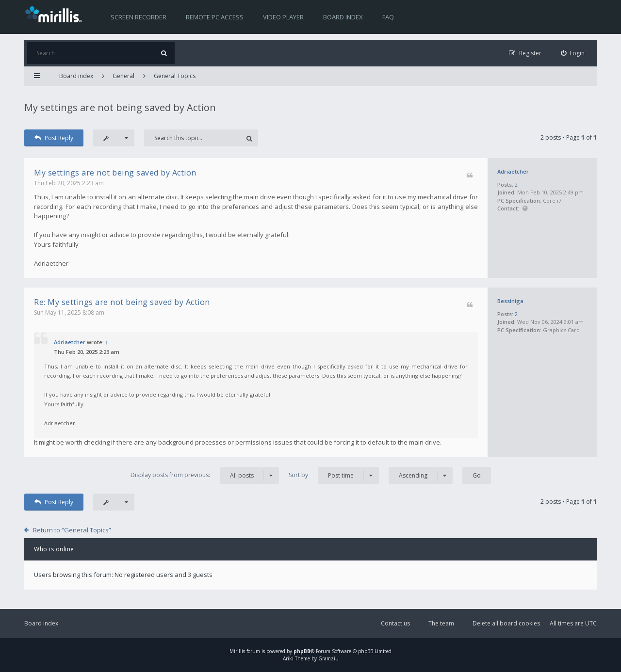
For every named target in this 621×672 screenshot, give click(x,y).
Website (525, 209)
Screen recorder (139, 17)
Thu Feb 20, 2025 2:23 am (69, 183)
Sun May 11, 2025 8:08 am (69, 312)
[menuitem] (573, 53)
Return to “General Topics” (72, 530)
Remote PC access (215, 17)
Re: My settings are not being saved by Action (122, 302)
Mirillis (237, 651)
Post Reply (54, 138)
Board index (343, 17)
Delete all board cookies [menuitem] (506, 623)
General (123, 76)
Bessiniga (510, 301)
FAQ (388, 17)
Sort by (334, 475)
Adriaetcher (513, 171)
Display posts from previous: (205, 475)
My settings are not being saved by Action (120, 107)
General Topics (175, 76)
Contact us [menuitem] (395, 623)
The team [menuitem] (441, 623)
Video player (283, 17)
